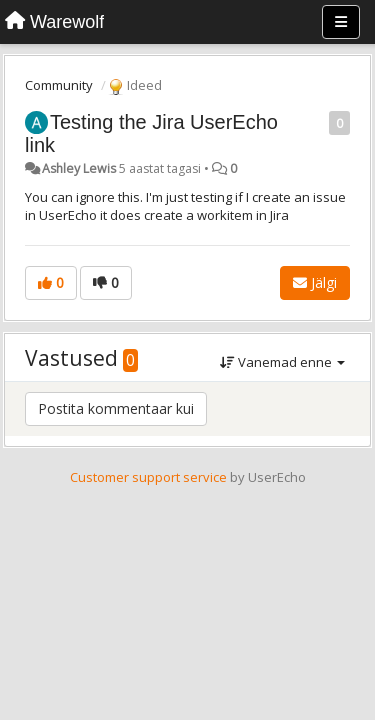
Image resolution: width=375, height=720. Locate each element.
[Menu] (341, 22)
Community (59, 85)
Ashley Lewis (79, 168)
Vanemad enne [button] (282, 362)
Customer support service (148, 477)
